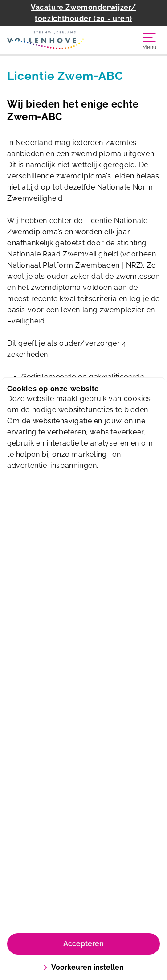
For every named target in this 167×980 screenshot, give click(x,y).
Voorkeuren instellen (83, 967)
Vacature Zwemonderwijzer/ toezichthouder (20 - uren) (83, 13)
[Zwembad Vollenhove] (45, 40)
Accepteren (83, 944)
